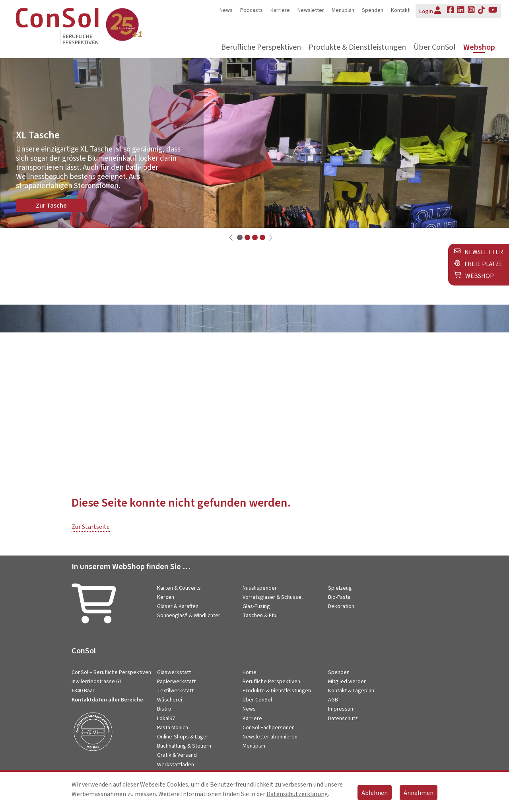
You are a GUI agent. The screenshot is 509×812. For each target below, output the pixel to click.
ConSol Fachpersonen (269, 728)
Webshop (479, 48)
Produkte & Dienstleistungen (357, 48)
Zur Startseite (91, 527)
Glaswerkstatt (174, 672)
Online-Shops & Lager (183, 737)
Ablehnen (375, 793)
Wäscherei (170, 700)
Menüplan (343, 10)
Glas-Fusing (256, 606)
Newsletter (311, 10)
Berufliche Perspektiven (261, 48)
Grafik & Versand (177, 755)
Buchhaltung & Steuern (184, 746)
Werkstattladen (176, 765)
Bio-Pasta (339, 597)
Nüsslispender (260, 588)
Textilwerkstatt (175, 691)
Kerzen (166, 597)
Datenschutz (343, 719)
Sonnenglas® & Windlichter (189, 616)
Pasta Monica (173, 728)
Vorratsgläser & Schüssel (273, 597)
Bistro (164, 709)
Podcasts (252, 10)
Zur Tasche (51, 206)
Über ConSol (435, 48)
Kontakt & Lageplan (351, 691)
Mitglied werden (347, 682)
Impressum (341, 709)
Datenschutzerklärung (297, 794)
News (226, 10)
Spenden (373, 10)
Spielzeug (340, 588)
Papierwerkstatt (176, 682)
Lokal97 (166, 719)
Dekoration (341, 606)
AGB (333, 700)
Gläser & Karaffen (178, 606)
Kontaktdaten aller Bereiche (107, 700)
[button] (240, 237)
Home (250, 672)
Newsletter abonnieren (270, 737)
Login (430, 11)
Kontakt (400, 10)
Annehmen (419, 793)
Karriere (280, 10)
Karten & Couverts (179, 588)
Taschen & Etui (260, 616)
